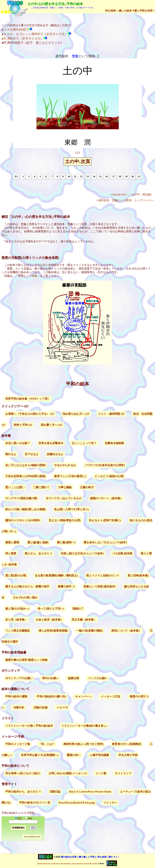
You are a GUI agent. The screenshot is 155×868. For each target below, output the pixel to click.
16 (107, 176)
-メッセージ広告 (110, 696)
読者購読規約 (18, 828)
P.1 (16, 176)
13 (88, 176)
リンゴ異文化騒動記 (18, 631)
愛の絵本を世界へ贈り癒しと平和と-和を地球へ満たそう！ (90, 857)
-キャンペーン (83, 696)
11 (75, 176)
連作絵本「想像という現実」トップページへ (126, 200)
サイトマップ (123, 773)
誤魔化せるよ (55, 454)
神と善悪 (11, 553)
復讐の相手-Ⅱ (66, 587)
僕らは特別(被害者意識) (53, 631)
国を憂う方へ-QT (52, 425)
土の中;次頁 (77, 162)
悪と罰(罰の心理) (16, 575)
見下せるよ (32, 454)
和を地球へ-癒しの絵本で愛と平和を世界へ (130, 11)
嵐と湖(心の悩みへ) (17, 609)
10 (69, 176)
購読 (18, 818)
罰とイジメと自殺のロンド (103, 575)
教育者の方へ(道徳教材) (127, 744)
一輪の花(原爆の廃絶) (90, 631)
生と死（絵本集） (16, 620)
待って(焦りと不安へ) (51, 609)
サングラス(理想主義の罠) (21, 498)
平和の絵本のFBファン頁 (35, 803)
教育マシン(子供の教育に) (70, 476)
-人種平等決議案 (99, 755)
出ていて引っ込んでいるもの (64, 498)
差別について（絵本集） (126, 631)
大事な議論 (65, 487)
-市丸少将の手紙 (128, 755)
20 (132, 176)
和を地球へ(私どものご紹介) (23, 773)
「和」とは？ (47, 744)
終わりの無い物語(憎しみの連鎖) (26, 509)
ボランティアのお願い (19, 678)
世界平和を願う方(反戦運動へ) (40, 755)
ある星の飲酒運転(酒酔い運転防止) (56, 575)
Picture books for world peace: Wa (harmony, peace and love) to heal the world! (67, 864)
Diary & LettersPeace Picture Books (90, 792)
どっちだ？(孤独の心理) (109, 476)
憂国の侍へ (74, 755)
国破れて (78, 609)
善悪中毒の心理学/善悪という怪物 (26, 660)
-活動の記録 (40, 707)
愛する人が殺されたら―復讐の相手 (27, 587)
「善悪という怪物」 (28, 276)
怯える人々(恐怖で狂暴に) (105, 520)
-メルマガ (62, 707)
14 (94, 176)
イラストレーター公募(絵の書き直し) (84, 726)
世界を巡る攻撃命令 (51, 443)
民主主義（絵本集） (84, 620)
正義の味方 (87, 487)
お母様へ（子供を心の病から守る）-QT (30, 414)
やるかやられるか (65, 465)
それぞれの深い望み (25, 598)
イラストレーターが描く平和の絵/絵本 (29, 726)
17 (114, 176)
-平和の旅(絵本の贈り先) (51, 696)
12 (81, 176)
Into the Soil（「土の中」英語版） (133, 194)
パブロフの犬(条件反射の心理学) (105, 465)
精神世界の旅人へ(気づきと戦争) (84, 744)
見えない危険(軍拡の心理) (65, 520)
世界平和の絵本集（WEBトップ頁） (28, 399)
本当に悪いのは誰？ (18, 443)
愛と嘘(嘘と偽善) (38, 542)
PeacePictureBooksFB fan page (77, 803)
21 (139, 176)
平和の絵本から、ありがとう (23, 792)
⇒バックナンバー (32, 837)
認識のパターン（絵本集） (107, 498)
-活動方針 (19, 707)
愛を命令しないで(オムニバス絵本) (105, 542)
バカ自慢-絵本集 (122, 553)
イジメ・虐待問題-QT (111, 414)
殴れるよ (11, 454)
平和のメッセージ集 (18, 744)
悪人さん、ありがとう (38, 553)
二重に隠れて (41, 487)
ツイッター (110, 803)
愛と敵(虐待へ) (66, 542)
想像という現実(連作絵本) (100, 587)
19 (126, 176)
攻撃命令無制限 (114, 443)
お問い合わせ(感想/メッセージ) (68, 773)
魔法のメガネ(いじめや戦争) (23, 520)
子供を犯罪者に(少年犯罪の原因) (26, 476)
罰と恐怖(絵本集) (138, 575)
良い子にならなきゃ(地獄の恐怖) (26, 465)
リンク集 (101, 773)
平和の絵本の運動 (16, 696)
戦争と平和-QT (23, 425)
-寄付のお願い (50, 678)
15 (100, 176)
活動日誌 (55, 792)
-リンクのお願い (97, 678)
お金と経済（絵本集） (49, 620)
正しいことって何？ (84, 443)
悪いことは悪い (15, 487)
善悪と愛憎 (12, 542)
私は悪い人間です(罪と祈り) (72, 509)
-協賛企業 (73, 678)
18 (120, 176)
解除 (28, 818)
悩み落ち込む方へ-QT (76, 414)
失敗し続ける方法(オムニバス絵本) (82, 553)
